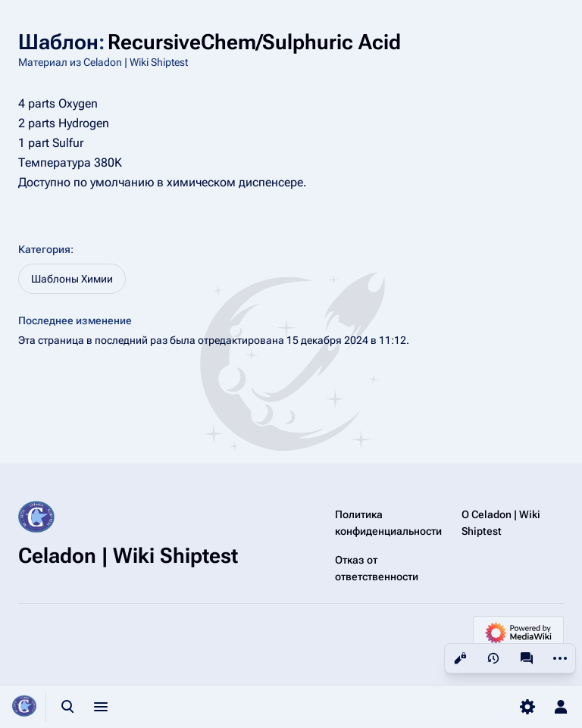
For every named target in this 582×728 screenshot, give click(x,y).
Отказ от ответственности (377, 568)
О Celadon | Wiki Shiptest (501, 523)
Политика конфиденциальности (388, 523)
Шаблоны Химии (72, 279)
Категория (44, 249)
